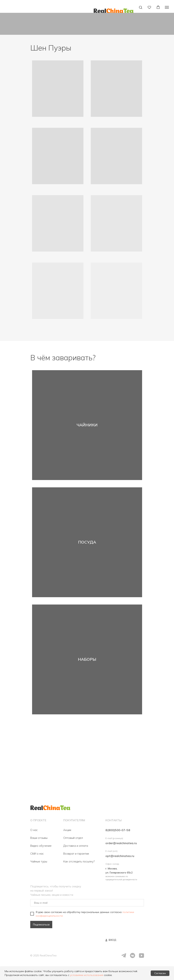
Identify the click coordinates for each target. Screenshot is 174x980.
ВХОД (112, 940)
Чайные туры (39, 861)
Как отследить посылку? (79, 861)
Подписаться (41, 925)
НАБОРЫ (87, 659)
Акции (67, 830)
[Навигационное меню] (167, 7)
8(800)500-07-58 (118, 830)
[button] (141, 7)
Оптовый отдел (73, 838)
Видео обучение (41, 846)
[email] (87, 903)
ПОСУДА (87, 542)
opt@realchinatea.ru (120, 856)
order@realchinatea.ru (121, 843)
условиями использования (87, 975)
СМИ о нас (37, 854)
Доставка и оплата (76, 846)
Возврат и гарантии (76, 854)
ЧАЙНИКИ (87, 425)
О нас (34, 830)
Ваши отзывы (39, 838)
